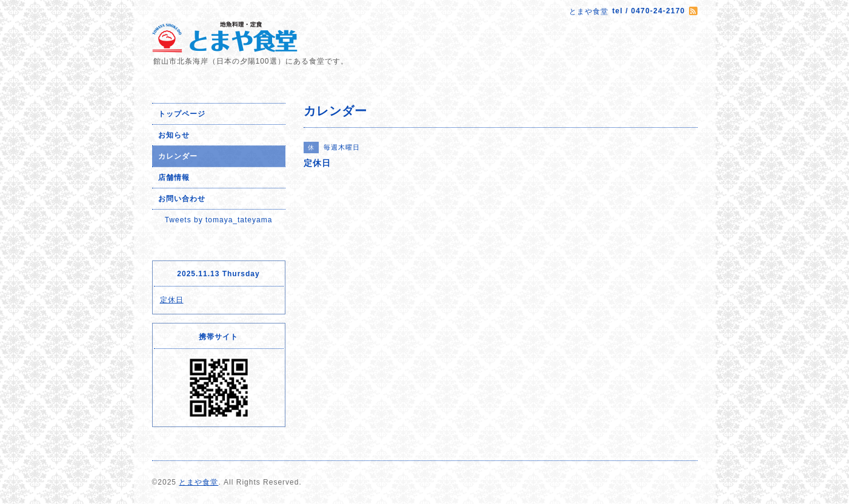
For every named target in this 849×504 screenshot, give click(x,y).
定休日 (172, 300)
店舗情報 (174, 177)
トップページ (182, 114)
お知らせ (174, 135)
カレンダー (178, 156)
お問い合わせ (182, 199)
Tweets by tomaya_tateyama (219, 220)
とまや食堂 (198, 482)
